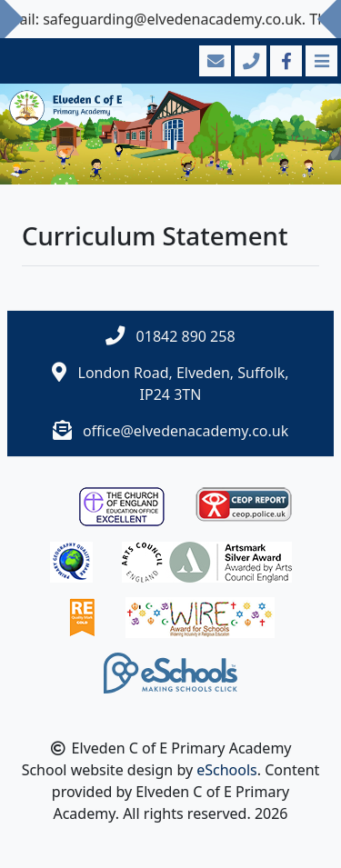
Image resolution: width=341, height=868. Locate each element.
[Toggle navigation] (320, 61)
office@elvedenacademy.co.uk (186, 431)
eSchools (227, 770)
